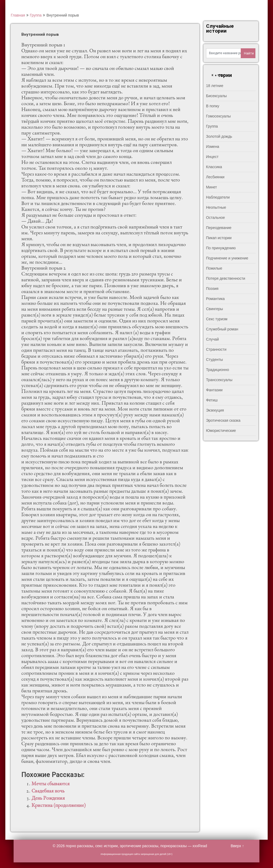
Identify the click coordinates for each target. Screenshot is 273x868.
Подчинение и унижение (227, 258)
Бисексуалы (216, 96)
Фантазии (214, 390)
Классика (214, 167)
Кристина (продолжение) (59, 806)
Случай (212, 339)
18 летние (215, 86)
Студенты (214, 360)
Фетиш (212, 400)
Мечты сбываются (51, 784)
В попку (213, 106)
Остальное (216, 218)
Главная (18, 15)
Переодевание (219, 228)
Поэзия (212, 289)
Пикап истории (219, 238)
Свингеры (215, 309)
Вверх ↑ (237, 846)
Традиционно (218, 370)
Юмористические (221, 431)
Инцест (212, 157)
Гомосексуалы (218, 116)
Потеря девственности (226, 278)
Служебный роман (222, 329)
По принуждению (221, 248)
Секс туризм (217, 319)
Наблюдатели (218, 197)
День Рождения (48, 799)
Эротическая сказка (223, 420)
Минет (212, 187)
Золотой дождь (219, 136)
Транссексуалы (219, 380)
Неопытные (216, 207)
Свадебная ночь (48, 791)
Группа (36, 15)
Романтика (215, 299)
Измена (213, 147)
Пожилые (214, 268)
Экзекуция (215, 410)
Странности (216, 349)
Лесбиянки (215, 177)
